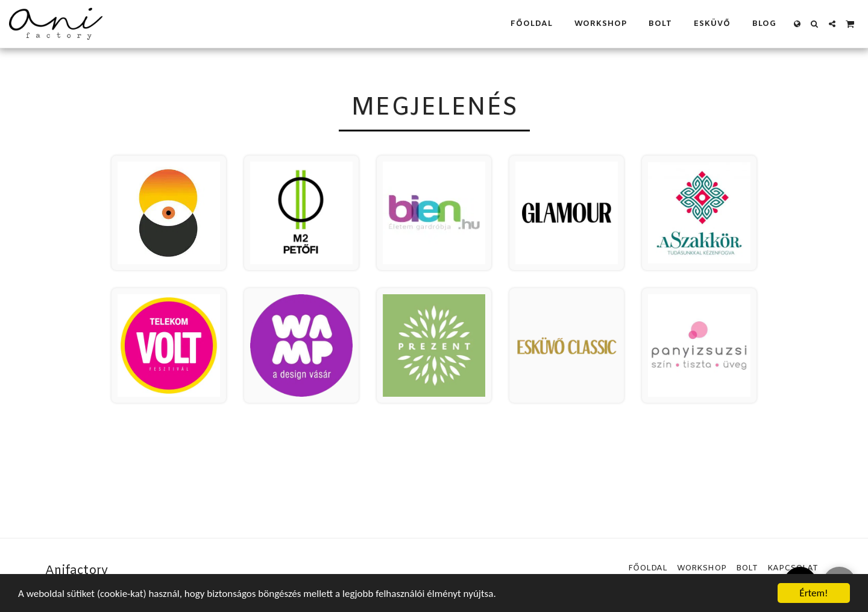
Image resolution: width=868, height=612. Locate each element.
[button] (815, 24)
